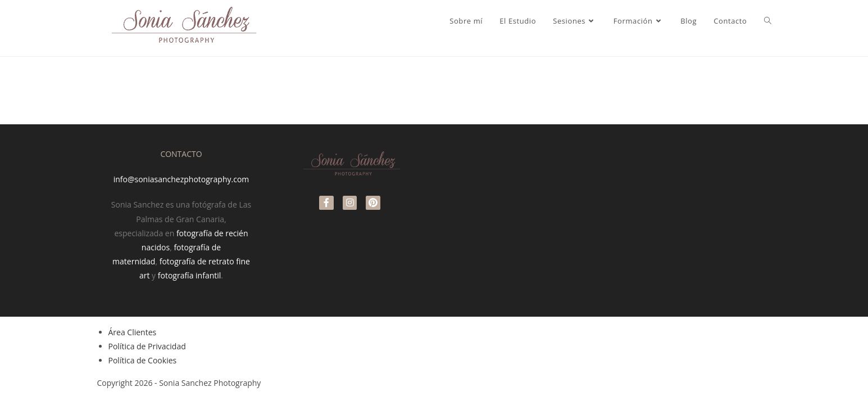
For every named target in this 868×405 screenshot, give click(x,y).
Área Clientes (133, 332)
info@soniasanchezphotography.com (181, 179)
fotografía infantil (190, 275)
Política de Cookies (143, 360)
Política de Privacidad (147, 346)
